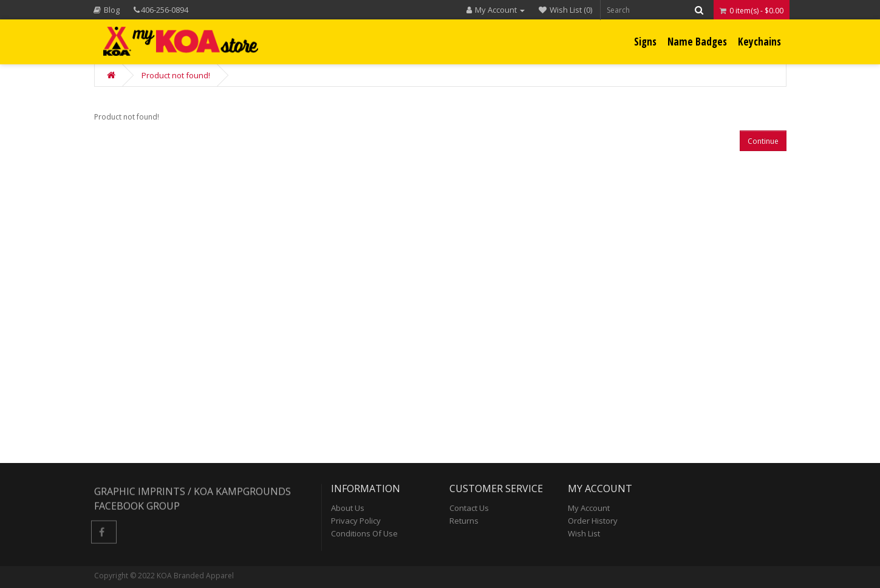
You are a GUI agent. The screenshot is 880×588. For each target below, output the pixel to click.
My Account (589, 508)
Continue (763, 141)
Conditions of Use (364, 533)
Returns (464, 521)
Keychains (759, 42)
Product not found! (176, 75)
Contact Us (469, 508)
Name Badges (697, 42)
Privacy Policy (356, 521)
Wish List (584, 533)
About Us (348, 508)
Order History (593, 521)
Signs (645, 42)
